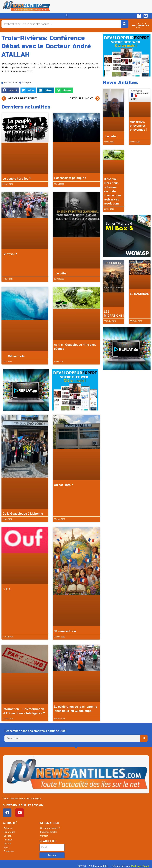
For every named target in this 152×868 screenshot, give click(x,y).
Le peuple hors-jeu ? (17, 179)
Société (8, 836)
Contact (44, 836)
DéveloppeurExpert (139, 866)
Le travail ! (10, 254)
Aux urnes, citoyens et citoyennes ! (138, 126)
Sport (7, 847)
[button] (67, 15)
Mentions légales (49, 832)
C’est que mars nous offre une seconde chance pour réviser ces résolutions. (113, 191)
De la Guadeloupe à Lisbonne (23, 514)
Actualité (8, 828)
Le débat (61, 273)
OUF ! (6, 589)
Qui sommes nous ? (51, 828)
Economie (9, 851)
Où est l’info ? (63, 485)
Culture (7, 844)
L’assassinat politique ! (70, 178)
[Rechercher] (125, 24)
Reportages (10, 832)
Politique (8, 840)
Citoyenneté (14, 356)
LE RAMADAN (140, 294)
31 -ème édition (65, 631)
